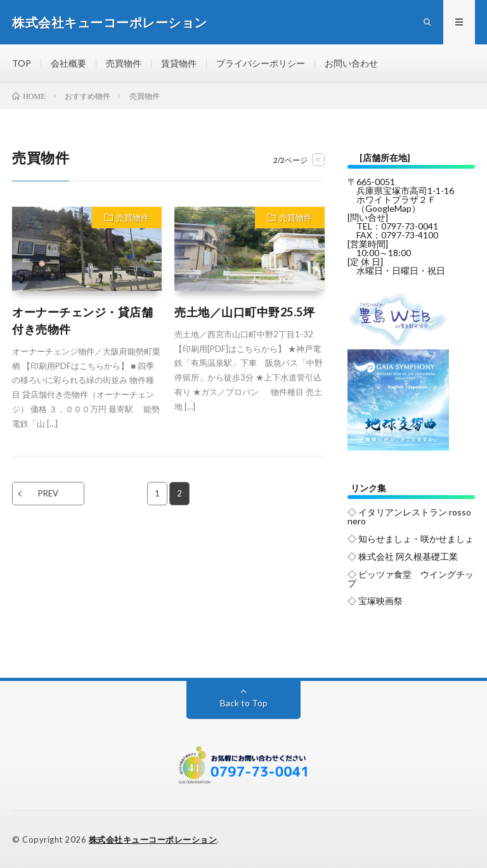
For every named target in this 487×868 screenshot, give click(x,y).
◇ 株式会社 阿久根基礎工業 (403, 556)
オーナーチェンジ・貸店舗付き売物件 (82, 321)
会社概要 (68, 63)
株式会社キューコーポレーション (153, 839)
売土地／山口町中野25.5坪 (244, 312)
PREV (48, 493)
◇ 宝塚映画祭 (375, 601)
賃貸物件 (179, 63)
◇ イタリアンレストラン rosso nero (409, 516)
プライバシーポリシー (261, 63)
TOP (22, 63)
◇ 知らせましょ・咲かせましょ (411, 539)
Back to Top (244, 703)
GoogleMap (388, 208)
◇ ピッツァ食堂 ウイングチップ (411, 579)
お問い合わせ (351, 63)
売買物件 (124, 63)
